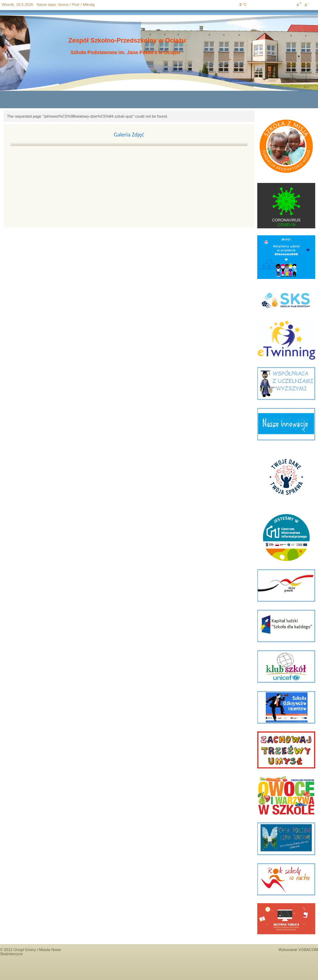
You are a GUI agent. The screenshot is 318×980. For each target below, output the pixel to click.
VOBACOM (308, 950)
